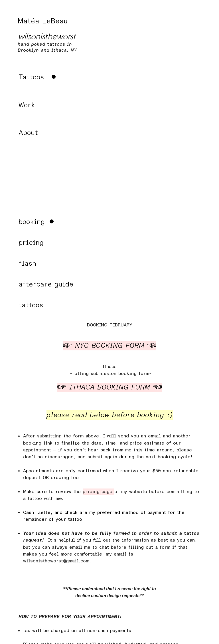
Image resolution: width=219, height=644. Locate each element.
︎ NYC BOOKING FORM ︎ (109, 346)
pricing (31, 243)
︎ (38, 77)
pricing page (99, 492)
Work (27, 105)
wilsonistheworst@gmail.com (56, 561)
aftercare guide (46, 284)
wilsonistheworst (47, 37)
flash (27, 264)
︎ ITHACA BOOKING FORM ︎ (109, 387)
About (28, 133)
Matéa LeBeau (44, 21)
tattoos (31, 305)
